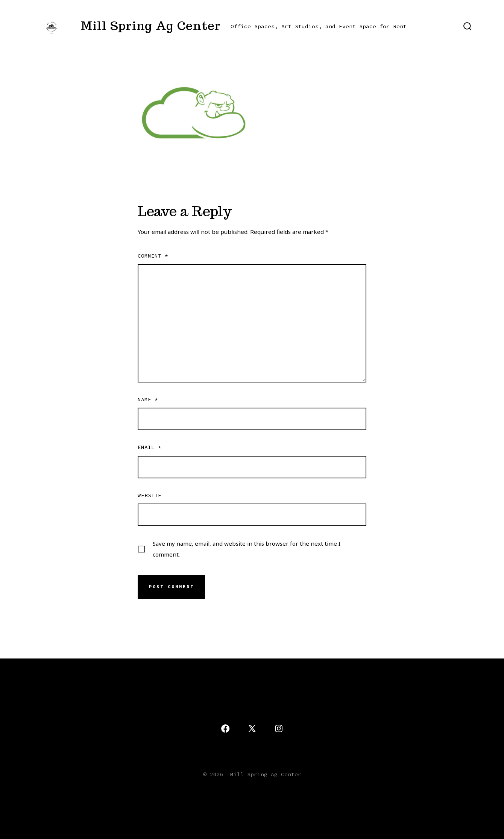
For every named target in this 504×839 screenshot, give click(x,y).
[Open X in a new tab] (252, 728)
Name (148, 399)
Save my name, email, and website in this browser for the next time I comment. (247, 549)
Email (150, 447)
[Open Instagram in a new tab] (279, 728)
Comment (153, 256)
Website (150, 495)
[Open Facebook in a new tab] (225, 728)
